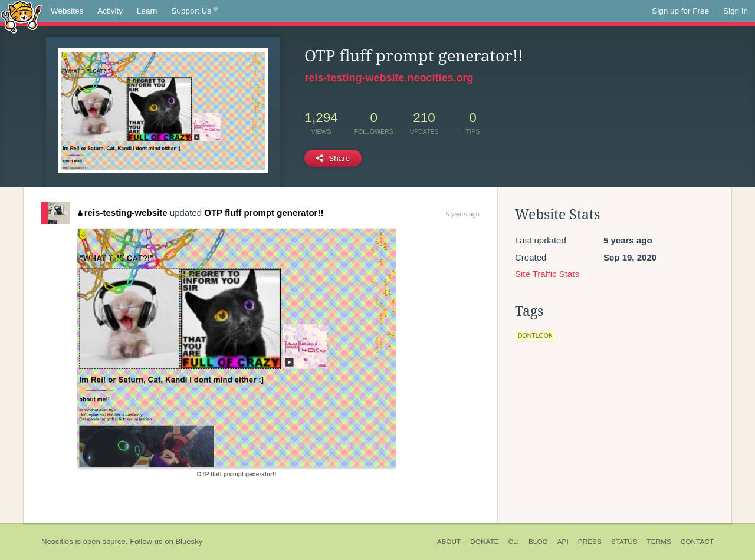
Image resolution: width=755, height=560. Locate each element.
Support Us (195, 11)
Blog (538, 542)
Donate (484, 542)
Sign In (736, 11)
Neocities (57, 541)
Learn (147, 11)
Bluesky (189, 541)
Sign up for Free (680, 11)
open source (104, 541)
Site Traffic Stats (547, 274)
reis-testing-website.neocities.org (389, 78)
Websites (67, 11)
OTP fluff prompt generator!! (264, 213)
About (449, 542)
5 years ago (463, 214)
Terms (659, 542)
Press (590, 542)
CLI (514, 542)
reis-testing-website (122, 213)
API (563, 542)
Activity (110, 11)
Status (624, 542)
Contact (697, 542)
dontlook (535, 335)
